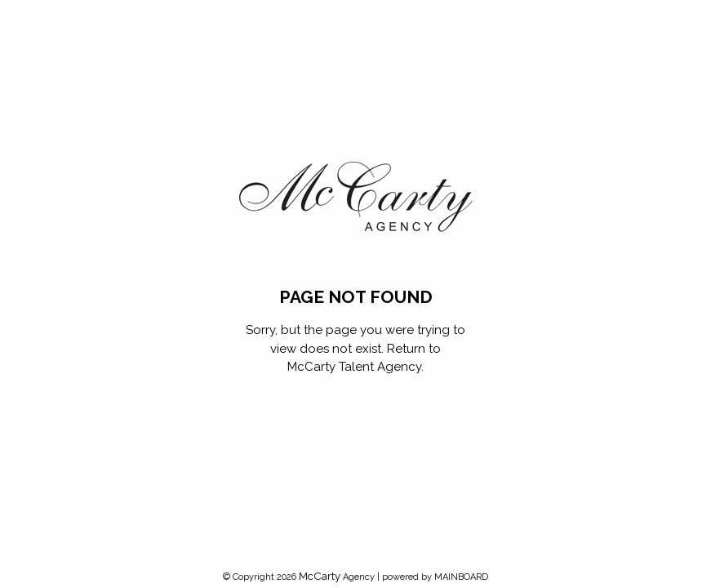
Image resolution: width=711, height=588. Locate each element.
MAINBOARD (461, 577)
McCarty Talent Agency (354, 367)
